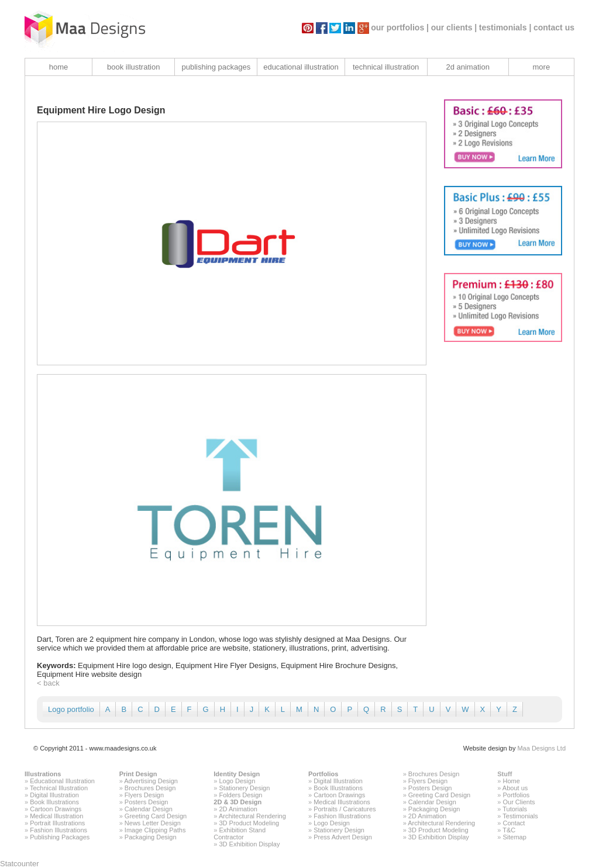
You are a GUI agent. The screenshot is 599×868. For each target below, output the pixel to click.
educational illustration (301, 67)
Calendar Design (149, 809)
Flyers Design (144, 795)
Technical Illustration (59, 788)
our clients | (454, 27)
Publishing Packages (60, 837)
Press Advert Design (343, 837)
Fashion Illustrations (58, 830)
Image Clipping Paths (155, 830)
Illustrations (43, 774)
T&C (509, 830)
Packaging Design (151, 837)
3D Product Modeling (249, 823)
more (542, 67)
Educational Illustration (62, 781)
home (59, 67)
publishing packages (216, 67)
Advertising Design (151, 781)
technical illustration (386, 67)
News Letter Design (153, 823)
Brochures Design (150, 788)
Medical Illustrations (342, 802)
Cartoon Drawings (56, 809)
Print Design (138, 774)
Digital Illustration (54, 795)
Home (511, 781)
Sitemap (514, 837)
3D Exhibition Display (250, 844)
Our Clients (519, 802)
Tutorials (515, 809)
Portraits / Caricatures (345, 809)
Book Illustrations (54, 802)
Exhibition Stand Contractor (240, 834)
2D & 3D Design (237, 802)
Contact (514, 823)
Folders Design (241, 795)
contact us (554, 27)
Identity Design (237, 774)
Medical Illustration (56, 816)
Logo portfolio (71, 709)
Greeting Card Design (156, 816)
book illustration (133, 67)
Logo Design (237, 781)
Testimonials (520, 816)
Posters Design (147, 802)
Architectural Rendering (252, 816)
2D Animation (238, 809)
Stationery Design (245, 788)
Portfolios (323, 774)
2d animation (467, 67)
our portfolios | (400, 27)
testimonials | (505, 27)
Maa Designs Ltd (541, 748)
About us (515, 788)
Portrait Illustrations (57, 823)
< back (48, 683)
